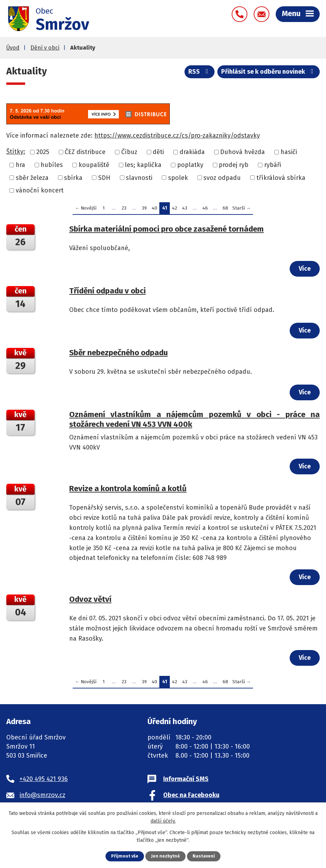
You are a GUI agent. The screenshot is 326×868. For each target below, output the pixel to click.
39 (144, 209)
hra (20, 166)
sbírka (73, 178)
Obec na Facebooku (191, 796)
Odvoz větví (90, 600)
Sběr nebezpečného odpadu (118, 354)
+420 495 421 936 (44, 780)
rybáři (273, 166)
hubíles (52, 166)
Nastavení (204, 856)
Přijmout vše (125, 856)
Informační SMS (186, 780)
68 (225, 209)
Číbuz (129, 153)
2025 (43, 153)
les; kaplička (143, 166)
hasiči (289, 153)
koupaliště (94, 166)
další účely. (163, 821)
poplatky (190, 166)
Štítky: (16, 153)
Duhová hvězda (242, 153)
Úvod (13, 49)
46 (205, 209)
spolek (178, 178)
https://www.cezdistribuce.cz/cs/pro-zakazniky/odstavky (177, 137)
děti (158, 153)
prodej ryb (234, 166)
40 (154, 209)
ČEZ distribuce (85, 153)
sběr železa (32, 178)
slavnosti (139, 178)
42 (175, 209)
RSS (199, 73)
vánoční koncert (40, 191)
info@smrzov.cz (42, 796)
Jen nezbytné (166, 856)
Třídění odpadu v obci (107, 292)
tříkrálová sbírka (281, 178)
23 (124, 209)
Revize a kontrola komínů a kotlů (128, 490)
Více (304, 270)
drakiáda (192, 153)
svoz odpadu (222, 178)
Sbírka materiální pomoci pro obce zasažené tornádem (166, 230)
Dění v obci (45, 49)
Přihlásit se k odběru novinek (269, 73)
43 (185, 209)
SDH (104, 178)
